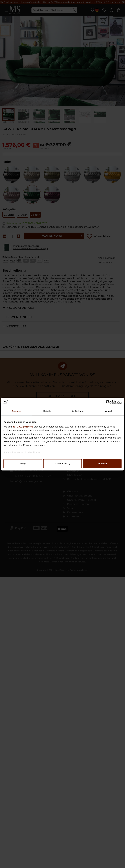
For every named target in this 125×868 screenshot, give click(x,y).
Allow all (102, 464)
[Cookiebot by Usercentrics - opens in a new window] (108, 402)
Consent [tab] (17, 411)
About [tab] (109, 411)
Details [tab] (47, 411)
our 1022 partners (23, 427)
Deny (23, 464)
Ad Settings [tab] (78, 411)
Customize (63, 464)
